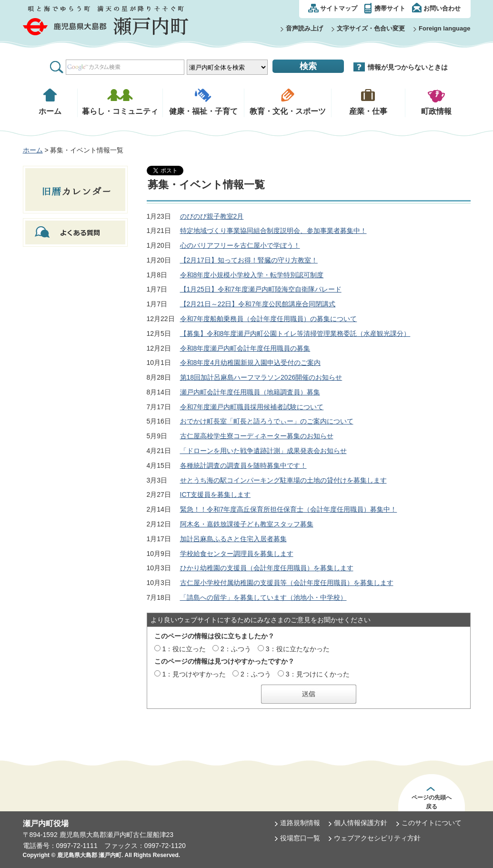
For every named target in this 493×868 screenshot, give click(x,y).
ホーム (33, 150)
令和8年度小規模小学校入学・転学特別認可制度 (252, 275)
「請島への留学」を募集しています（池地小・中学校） (263, 597)
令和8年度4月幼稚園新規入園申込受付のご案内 (251, 363)
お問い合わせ (442, 8)
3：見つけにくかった (318, 674)
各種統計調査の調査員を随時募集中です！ (243, 465)
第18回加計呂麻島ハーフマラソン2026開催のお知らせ (261, 377)
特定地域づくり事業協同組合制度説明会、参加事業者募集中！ (273, 231)
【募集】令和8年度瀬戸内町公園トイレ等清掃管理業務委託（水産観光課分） (295, 333)
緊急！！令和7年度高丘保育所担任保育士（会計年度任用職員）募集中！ (289, 509)
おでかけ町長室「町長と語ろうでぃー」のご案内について (267, 421)
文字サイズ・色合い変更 (371, 28)
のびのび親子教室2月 (212, 216)
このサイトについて (432, 823)
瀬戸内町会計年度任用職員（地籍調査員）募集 (250, 392)
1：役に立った (184, 649)
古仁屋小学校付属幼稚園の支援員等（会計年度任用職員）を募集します (287, 583)
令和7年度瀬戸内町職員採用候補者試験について (252, 407)
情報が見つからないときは (408, 67)
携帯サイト (390, 8)
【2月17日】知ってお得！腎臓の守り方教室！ (249, 260)
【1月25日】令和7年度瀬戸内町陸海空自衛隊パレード (261, 289)
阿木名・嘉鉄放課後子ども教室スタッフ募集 (247, 524)
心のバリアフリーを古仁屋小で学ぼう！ (240, 245)
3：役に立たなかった (298, 649)
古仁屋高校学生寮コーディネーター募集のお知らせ (257, 436)
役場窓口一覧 (300, 838)
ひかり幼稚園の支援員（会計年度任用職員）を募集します (267, 568)
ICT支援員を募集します (216, 495)
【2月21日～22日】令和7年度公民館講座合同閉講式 (258, 304)
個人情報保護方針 (361, 823)
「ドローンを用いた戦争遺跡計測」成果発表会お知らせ (263, 451)
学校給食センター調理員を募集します (237, 554)
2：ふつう (236, 649)
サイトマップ (339, 8)
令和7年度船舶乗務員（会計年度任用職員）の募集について (269, 319)
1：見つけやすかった (194, 674)
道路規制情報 (300, 823)
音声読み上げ (304, 28)
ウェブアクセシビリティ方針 (377, 838)
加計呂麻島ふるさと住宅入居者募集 (233, 539)
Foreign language (444, 28)
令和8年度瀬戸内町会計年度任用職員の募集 (245, 348)
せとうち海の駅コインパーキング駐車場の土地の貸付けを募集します (283, 480)
